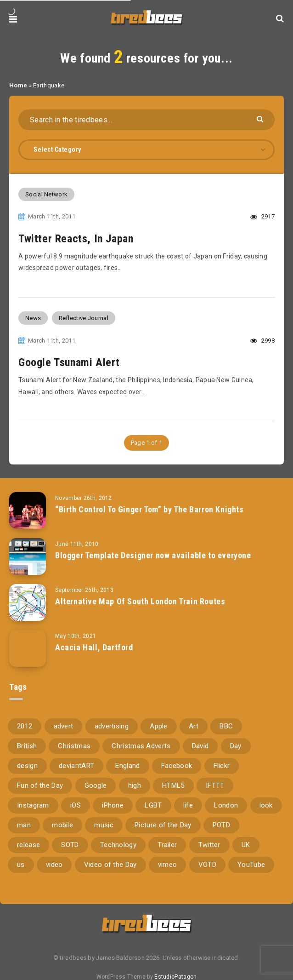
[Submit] (261, 118)
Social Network (46, 194)
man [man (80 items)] (24, 825)
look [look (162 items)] (266, 805)
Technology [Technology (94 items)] (118, 845)
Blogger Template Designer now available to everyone (153, 555)
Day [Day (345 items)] (236, 746)
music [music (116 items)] (104, 825)
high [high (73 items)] (135, 785)
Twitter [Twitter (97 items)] (209, 845)
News (33, 318)
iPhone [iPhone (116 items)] (113, 805)
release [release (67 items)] (28, 845)
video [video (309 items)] (54, 865)
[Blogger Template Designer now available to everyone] (28, 556)
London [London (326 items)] (226, 805)
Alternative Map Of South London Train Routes (140, 601)
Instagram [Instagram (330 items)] (33, 805)
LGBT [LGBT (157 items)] (153, 805)
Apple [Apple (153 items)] (159, 726)
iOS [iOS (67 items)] (76, 805)
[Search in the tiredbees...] (146, 120)
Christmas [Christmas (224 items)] (74, 746)
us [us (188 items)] (21, 865)
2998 (262, 341)
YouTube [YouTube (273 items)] (251, 865)
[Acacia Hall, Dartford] (28, 648)
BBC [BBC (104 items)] (226, 726)
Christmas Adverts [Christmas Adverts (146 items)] (141, 746)
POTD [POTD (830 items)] (221, 825)
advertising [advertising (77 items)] (112, 726)
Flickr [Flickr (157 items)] (222, 766)
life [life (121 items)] (188, 805)
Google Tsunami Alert (69, 362)
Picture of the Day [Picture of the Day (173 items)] (163, 825)
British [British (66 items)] (27, 746)
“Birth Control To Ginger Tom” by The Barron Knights (149, 509)
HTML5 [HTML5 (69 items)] (173, 785)
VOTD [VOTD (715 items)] (207, 865)
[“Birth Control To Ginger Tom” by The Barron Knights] (28, 510)
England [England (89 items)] (127, 766)
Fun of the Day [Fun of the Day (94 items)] (40, 785)
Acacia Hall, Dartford (94, 647)
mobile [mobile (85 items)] (62, 825)
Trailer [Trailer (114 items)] (167, 845)
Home (18, 85)
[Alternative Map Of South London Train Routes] (28, 602)
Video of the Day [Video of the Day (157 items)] (110, 865)
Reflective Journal (84, 318)
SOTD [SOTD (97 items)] (70, 845)
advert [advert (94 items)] (64, 726)
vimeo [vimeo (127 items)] (168, 865)
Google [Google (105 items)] (96, 785)
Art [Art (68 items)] (194, 726)
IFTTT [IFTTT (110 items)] (215, 785)
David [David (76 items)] (200, 746)
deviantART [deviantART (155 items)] (76, 766)
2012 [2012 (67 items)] (25, 726)
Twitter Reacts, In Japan (76, 239)
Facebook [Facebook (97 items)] (177, 766)
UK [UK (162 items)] (246, 845)
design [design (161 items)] (27, 766)
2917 (262, 216)
